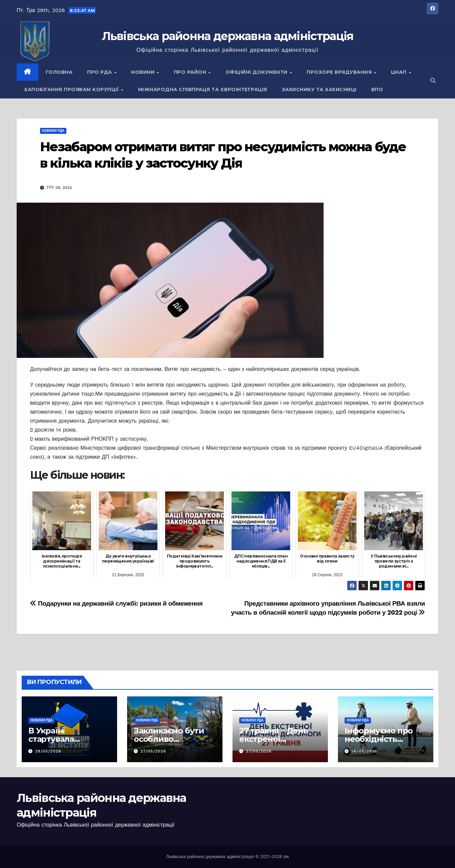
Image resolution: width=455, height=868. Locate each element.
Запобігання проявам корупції (72, 89)
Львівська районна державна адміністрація (228, 36)
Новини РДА (53, 131)
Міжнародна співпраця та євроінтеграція (203, 89)
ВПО (377, 89)
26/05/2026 (364, 751)
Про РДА (100, 72)
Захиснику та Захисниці (319, 89)
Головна (59, 72)
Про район (191, 72)
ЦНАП (400, 72)
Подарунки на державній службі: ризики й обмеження (116, 603)
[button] (433, 81)
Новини (144, 72)
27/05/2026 (153, 751)
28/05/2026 (48, 751)
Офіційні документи (257, 72)
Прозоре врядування (340, 72)
